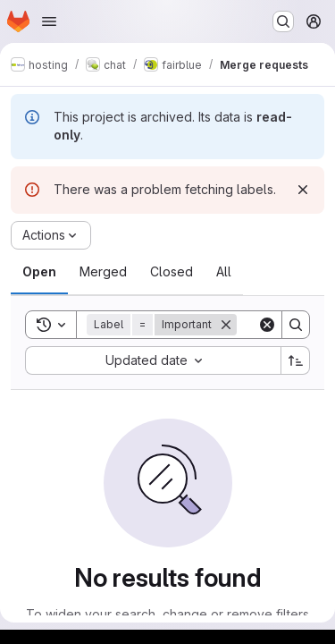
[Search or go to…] (283, 21)
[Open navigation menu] (49, 21)
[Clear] (267, 325)
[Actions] (51, 235)
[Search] (296, 325)
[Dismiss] (303, 190)
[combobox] (153, 360)
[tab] (39, 272)
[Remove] (226, 325)
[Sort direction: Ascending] (296, 360)
